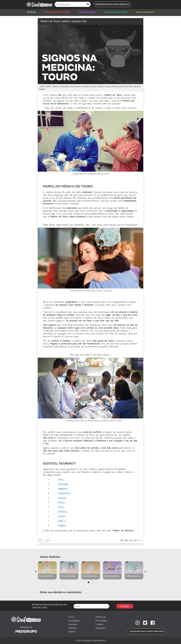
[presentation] (36, 572)
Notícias (72, 628)
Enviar (125, 606)
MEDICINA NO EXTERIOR (116, 12)
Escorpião (63, 484)
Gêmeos (62, 512)
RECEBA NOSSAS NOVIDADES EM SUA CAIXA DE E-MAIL (50, 606)
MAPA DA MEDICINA (145, 12)
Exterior (72, 632)
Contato (99, 624)
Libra (61, 480)
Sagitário (63, 489)
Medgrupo (100, 628)
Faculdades (74, 621)
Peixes (61, 503)
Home (71, 617)
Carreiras (73, 624)
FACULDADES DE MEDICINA (57, 12)
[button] (112, 4)
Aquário (62, 498)
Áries (61, 507)
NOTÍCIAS (32, 12)
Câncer (62, 516)
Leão (61, 521)
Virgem (62, 526)
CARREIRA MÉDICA (87, 12)
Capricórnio (64, 493)
